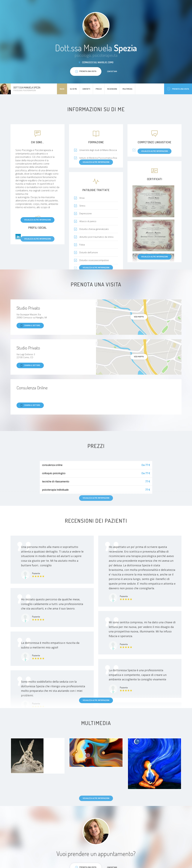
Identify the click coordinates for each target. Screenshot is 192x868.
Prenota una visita (178, 89)
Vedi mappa (139, 317)
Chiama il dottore (30, 326)
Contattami (112, 71)
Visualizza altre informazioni (37, 220)
